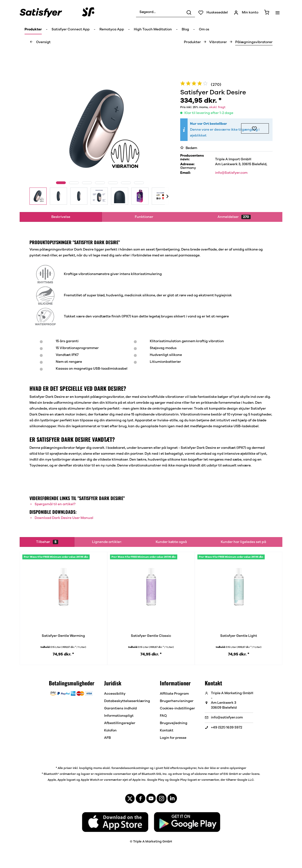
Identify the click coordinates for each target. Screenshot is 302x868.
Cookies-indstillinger (177, 708)
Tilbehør (47, 542)
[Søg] (189, 12)
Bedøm (189, 148)
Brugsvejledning (174, 723)
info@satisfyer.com (227, 717)
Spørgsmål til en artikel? (52, 504)
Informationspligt (119, 716)
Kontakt (167, 730)
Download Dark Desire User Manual (61, 518)
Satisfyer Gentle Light (239, 636)
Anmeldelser (234, 217)
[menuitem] (165, 12)
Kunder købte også (171, 542)
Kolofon (110, 730)
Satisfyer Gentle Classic (151, 636)
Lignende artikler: (107, 542)
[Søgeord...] (165, 12)
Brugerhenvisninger (177, 701)
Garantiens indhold (120, 708)
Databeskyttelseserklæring (127, 701)
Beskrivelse (61, 217)
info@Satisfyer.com (231, 173)
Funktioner (144, 217)
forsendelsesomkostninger (130, 768)
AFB (107, 738)
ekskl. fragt (217, 107)
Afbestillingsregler (120, 723)
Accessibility (115, 694)
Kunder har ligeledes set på (243, 542)
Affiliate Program (174, 694)
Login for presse (173, 738)
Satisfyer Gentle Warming (63, 636)
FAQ (163, 716)
